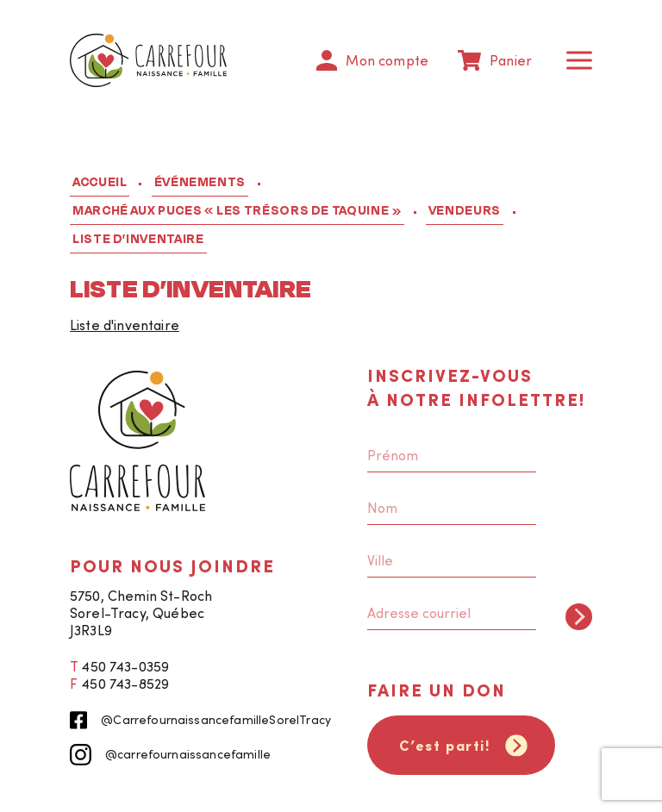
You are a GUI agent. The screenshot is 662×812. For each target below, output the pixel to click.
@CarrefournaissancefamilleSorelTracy (200, 720)
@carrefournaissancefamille (170, 755)
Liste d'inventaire (125, 325)
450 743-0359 (125, 666)
